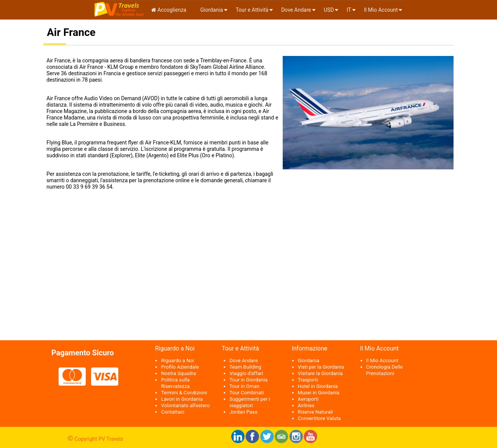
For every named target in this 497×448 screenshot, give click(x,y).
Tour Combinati (247, 393)
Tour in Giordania (248, 380)
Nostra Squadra (178, 373)
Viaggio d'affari (246, 373)
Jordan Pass (243, 412)
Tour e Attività (252, 10)
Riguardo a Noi (177, 360)
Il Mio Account (381, 10)
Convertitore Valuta (319, 418)
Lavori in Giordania (182, 399)
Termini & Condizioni (184, 393)
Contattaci (173, 412)
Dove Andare (296, 10)
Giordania (211, 10)
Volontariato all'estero (185, 405)
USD (329, 10)
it (349, 10)
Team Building (245, 367)
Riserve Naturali (315, 412)
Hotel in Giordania (318, 386)
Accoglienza (169, 10)
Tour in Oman (244, 386)
